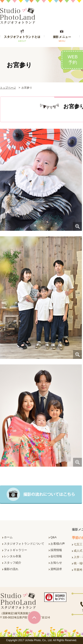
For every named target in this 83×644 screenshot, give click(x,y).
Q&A (53, 537)
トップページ (8, 88)
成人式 (78, 551)
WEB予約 (73, 60)
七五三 (78, 544)
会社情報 (56, 556)
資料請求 (56, 569)
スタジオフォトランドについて (24, 544)
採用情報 (56, 550)
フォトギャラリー (15, 550)
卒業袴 (78, 570)
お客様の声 (58, 544)
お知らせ (56, 563)
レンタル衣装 (13, 556)
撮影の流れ (11, 569)
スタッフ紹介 (13, 563)
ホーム (8, 537)
